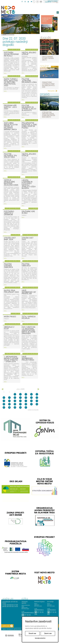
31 (26, 407)
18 (31, 401)
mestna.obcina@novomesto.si (28, 612)
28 (9, 407)
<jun (3, 389)
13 (4, 401)
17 (26, 401)
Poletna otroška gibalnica (8, 266)
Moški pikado (10, 317)
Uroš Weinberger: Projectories (28, 358)
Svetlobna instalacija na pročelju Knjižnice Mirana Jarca (11, 126)
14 (9, 401)
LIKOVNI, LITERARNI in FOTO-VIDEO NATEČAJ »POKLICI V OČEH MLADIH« (29, 184)
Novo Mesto (12, 10)
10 (26, 398)
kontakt (37, 2)
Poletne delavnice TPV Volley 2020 (10, 156)
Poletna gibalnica (26, 265)
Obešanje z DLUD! (9, 328)
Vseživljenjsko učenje (29, 53)
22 (15, 404)
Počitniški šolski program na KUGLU (11, 54)
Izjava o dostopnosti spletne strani (12, 629)
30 (20, 407)
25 (31, 404)
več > (5, 73)
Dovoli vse (32, 633)
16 (20, 401)
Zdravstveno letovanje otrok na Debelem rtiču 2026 (48, 85)
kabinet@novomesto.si (39, 610)
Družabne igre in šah (28, 212)
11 (31, 398)
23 (20, 404)
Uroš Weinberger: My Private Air (29, 292)
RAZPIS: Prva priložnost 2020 (11, 291)
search (34, 2)
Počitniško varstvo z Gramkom (9, 213)
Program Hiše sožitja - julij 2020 (10, 107)
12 (37, 398)
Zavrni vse (48, 633)
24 (26, 404)
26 (37, 404)
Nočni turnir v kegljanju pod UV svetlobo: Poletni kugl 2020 (11, 82)
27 (4, 407)
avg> (38, 389)
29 (15, 407)
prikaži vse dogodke (33, 410)
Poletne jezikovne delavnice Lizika (29, 81)
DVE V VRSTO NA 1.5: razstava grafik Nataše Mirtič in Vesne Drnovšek (29, 330)
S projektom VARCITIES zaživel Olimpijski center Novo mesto (48, 115)
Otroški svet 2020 (28, 239)
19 (37, 401)
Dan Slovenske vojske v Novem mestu (48, 58)
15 (15, 401)
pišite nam (8, 626)
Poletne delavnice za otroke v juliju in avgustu (29, 108)
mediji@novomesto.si (52, 610)
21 (9, 404)
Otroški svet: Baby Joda (10, 239)
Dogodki (4, 35)
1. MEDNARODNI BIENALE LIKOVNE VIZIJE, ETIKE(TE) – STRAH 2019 (11, 359)
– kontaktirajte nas (51, 2)
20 (4, 404)
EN (41, 2)
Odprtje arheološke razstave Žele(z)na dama (11, 183)
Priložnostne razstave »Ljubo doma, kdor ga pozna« (29, 125)
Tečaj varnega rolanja (29, 317)
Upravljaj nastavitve (40, 638)
